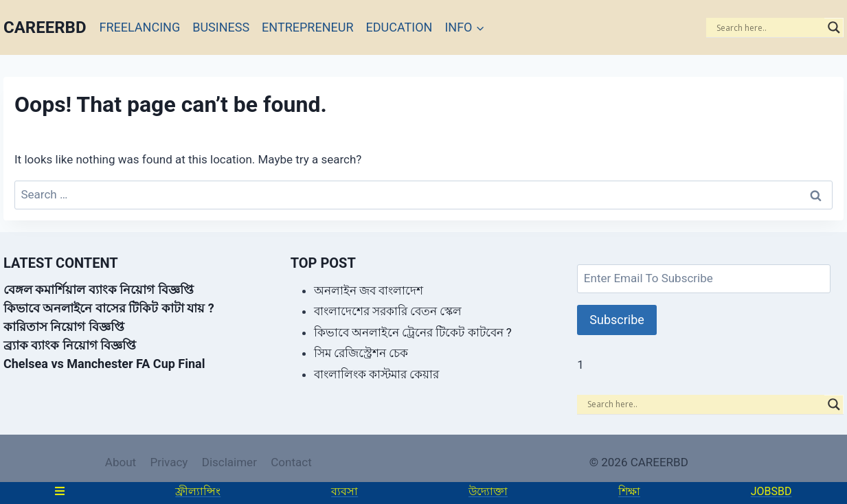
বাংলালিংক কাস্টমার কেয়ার (376, 374)
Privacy (169, 462)
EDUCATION (399, 27)
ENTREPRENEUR (307, 27)
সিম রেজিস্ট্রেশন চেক (361, 353)
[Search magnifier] (834, 27)
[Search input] (769, 27)
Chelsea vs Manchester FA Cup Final (104, 364)
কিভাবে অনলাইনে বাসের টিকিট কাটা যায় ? (109, 308)
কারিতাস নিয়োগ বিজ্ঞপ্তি (64, 327)
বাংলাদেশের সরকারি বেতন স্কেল (388, 311)
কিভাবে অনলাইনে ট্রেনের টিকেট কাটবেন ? (413, 332)
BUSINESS (221, 27)
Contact (291, 462)
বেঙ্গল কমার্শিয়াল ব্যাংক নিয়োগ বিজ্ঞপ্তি (99, 289)
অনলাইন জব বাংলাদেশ (369, 290)
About (121, 462)
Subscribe (617, 320)
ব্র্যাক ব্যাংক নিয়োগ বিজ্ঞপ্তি (70, 345)
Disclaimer (229, 462)
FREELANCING (140, 27)
